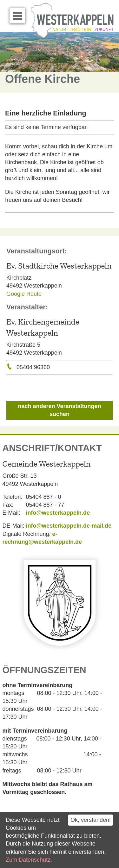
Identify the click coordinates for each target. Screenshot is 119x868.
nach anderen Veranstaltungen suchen (59, 410)
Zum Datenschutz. (29, 860)
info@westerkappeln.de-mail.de (69, 526)
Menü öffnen (19, 13)
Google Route (24, 294)
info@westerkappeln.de (58, 513)
